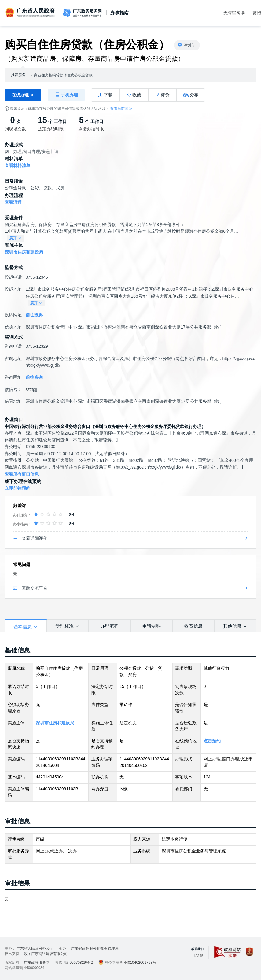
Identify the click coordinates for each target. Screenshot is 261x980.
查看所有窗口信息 (22, 474)
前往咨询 (34, 377)
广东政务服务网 (82, 13)
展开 (15, 238)
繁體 (257, 13)
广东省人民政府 (31, 12)
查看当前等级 (121, 109)
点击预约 (212, 741)
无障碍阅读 (234, 13)
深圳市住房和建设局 (24, 252)
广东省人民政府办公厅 (35, 948)
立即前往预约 (17, 488)
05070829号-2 (81, 963)
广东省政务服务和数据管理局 (95, 948)
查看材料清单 (17, 166)
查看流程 (13, 202)
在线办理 (23, 95)
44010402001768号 (140, 963)
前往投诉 (34, 315)
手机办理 (66, 95)
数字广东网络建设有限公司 (46, 954)
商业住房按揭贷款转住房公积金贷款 (63, 75)
